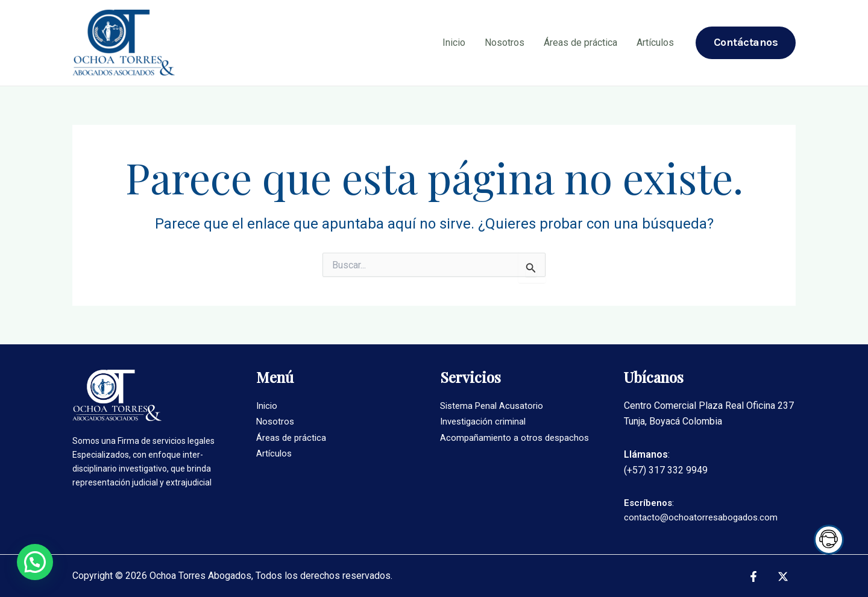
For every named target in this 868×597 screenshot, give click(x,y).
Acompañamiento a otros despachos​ (517, 437)
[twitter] (785, 576)
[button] (35, 562)
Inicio (454, 43)
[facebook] (755, 576)
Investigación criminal (486, 421)
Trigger (826, 540)
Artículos (655, 43)
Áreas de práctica (580, 43)
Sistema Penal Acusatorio (495, 406)
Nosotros (505, 43)
